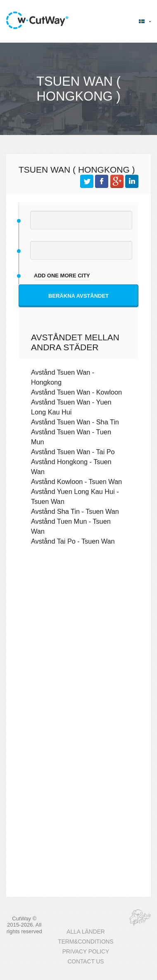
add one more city (62, 276)
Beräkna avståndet (78, 296)
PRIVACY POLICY (86, 952)
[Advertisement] (77, 644)
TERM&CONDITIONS (86, 942)
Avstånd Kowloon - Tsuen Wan (76, 482)
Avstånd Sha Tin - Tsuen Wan (75, 511)
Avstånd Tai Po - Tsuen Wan (73, 541)
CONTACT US (86, 962)
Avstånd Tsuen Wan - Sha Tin (75, 422)
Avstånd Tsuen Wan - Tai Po (73, 452)
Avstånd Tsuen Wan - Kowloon (76, 392)
